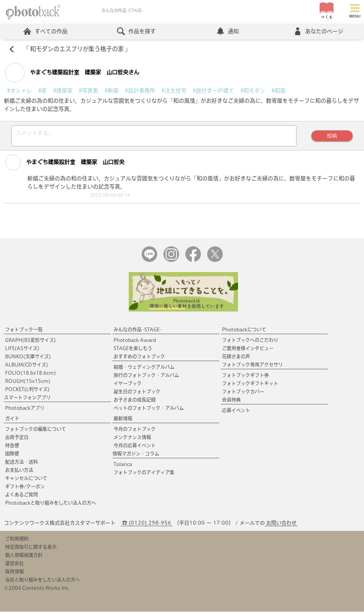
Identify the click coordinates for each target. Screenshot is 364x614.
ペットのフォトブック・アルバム (149, 410)
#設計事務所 (140, 91)
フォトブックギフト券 (245, 377)
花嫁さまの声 (236, 359)
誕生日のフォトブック (137, 394)
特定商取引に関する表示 (31, 549)
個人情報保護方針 (24, 557)
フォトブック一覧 (24, 332)
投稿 (332, 137)
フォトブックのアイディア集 (144, 475)
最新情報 (123, 421)
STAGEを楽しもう (133, 351)
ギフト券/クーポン (25, 489)
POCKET (27, 392)
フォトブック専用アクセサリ (252, 367)
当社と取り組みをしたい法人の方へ (43, 582)
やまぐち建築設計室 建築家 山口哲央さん (72, 73)
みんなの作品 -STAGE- (137, 332)
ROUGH (28, 383)
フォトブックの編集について (36, 431)
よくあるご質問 (21, 497)
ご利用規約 (17, 541)
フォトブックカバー (243, 394)
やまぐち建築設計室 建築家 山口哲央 (65, 165)
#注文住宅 (174, 91)
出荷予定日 (17, 440)
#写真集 (89, 91)
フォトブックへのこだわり (250, 342)
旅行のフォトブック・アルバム (146, 377)
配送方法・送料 (21, 464)
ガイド (12, 421)
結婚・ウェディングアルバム (144, 369)
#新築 (112, 91)
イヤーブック (128, 386)
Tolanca (123, 466)
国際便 (12, 456)
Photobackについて (244, 332)
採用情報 (14, 574)
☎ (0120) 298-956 (147, 525)
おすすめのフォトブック (139, 359)
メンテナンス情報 (132, 440)
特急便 (12, 448)
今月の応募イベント (135, 448)
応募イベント (236, 413)
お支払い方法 (19, 472)
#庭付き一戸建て (213, 91)
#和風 (279, 91)
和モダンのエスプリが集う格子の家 (77, 49)
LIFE (22, 351)
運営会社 (14, 566)
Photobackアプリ (25, 410)
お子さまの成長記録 (135, 402)
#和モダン (253, 91)
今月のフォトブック (135, 431)
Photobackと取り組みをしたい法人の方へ (51, 505)
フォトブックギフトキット (250, 386)
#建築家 (63, 91)
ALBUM (27, 367)
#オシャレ (20, 91)
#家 (43, 91)
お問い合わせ (281, 525)
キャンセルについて (26, 481)
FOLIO (30, 375)
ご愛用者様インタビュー (248, 351)
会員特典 (231, 402)
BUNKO (28, 359)
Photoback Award (135, 342)
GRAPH (30, 342)
